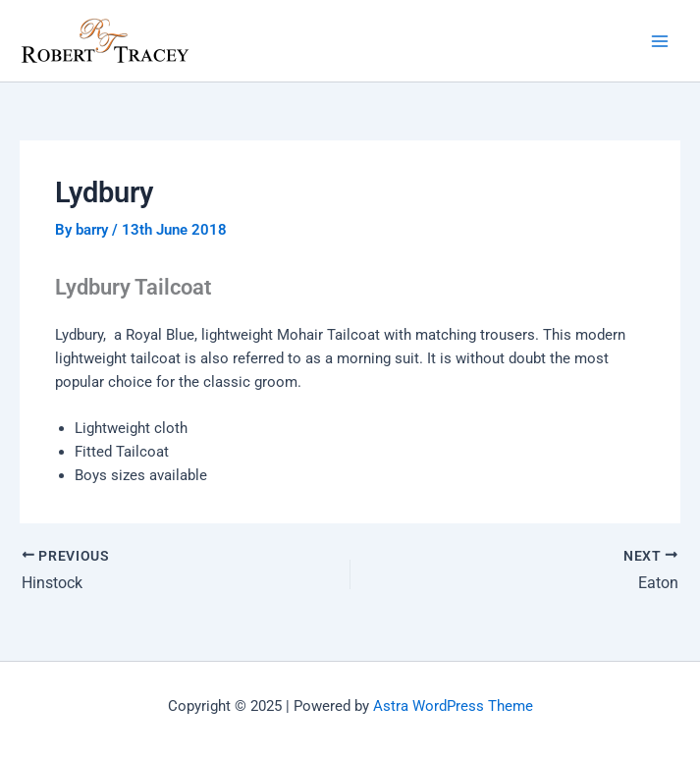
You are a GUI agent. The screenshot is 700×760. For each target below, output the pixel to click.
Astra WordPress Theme (453, 706)
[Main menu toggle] (660, 41)
